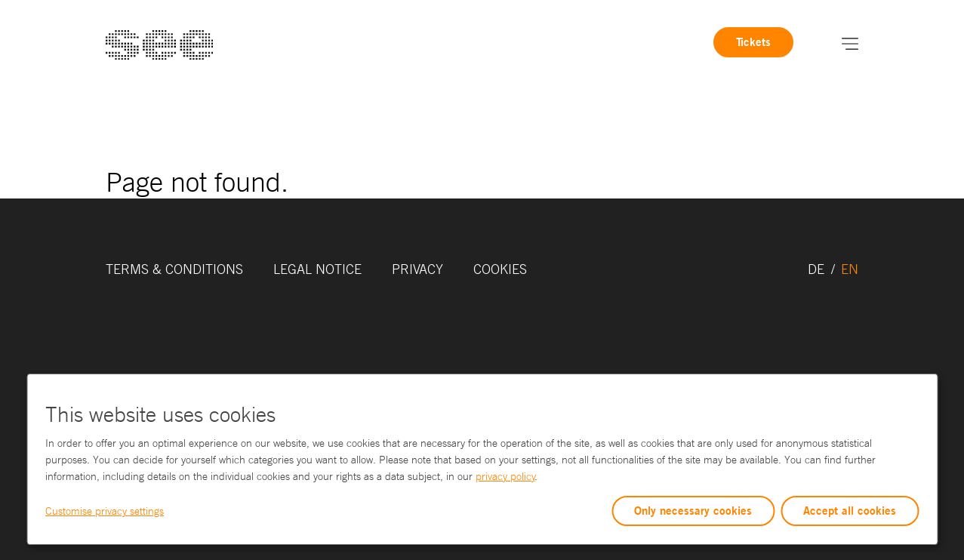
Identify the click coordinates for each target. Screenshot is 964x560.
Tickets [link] (753, 42)
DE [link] (818, 269)
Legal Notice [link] (317, 269)
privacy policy (505, 476)
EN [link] (850, 269)
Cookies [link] (500, 269)
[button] (850, 42)
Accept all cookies (850, 511)
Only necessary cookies (693, 511)
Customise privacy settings (105, 511)
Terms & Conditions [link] (174, 269)
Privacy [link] (417, 269)
